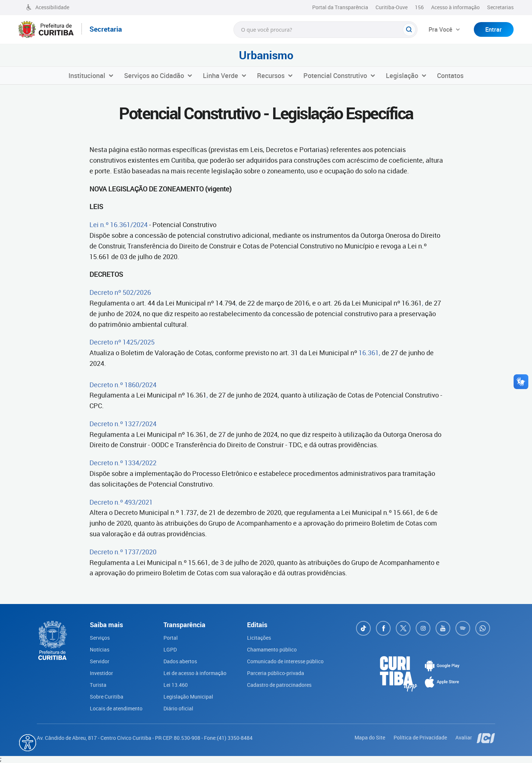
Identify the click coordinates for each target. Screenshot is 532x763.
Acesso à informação (455, 7)
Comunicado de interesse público (285, 661)
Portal (171, 638)
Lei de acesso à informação (195, 673)
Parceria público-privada (276, 673)
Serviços (100, 638)
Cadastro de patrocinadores (279, 685)
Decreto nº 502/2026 (120, 292)
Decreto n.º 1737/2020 (123, 552)
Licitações (259, 638)
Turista (98, 685)
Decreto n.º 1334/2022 (123, 463)
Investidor (101, 673)
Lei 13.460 (176, 685)
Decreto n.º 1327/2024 (123, 424)
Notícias (100, 649)
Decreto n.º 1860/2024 (123, 385)
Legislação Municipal (188, 697)
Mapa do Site (370, 737)
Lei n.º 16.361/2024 (119, 225)
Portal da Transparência (340, 7)
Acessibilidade (47, 7)
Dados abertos (180, 661)
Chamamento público (272, 649)
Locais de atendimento (116, 708)
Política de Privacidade (421, 737)
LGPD (170, 649)
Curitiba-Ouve (392, 7)
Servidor (100, 661)
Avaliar (464, 737)
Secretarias (500, 7)
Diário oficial (178, 708)
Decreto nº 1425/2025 (122, 342)
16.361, (369, 353)
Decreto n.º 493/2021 (121, 502)
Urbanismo (266, 55)
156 (419, 7)
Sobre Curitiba (107, 697)
